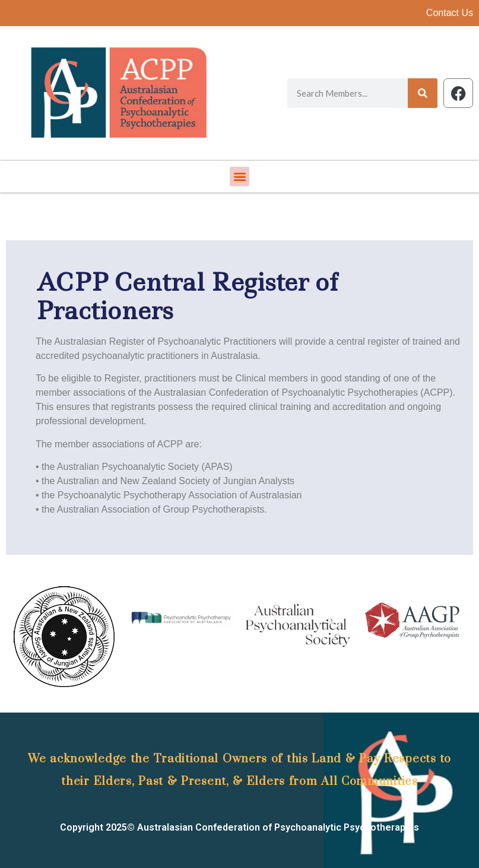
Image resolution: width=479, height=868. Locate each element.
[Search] (423, 93)
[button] (239, 177)
